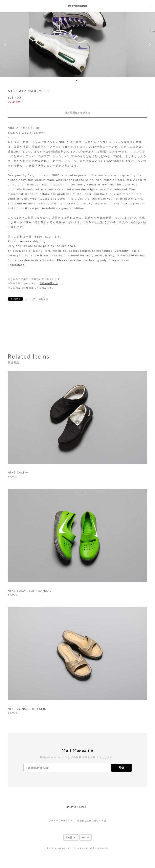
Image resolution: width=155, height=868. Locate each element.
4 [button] (82, 80)
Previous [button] (6, 44)
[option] (78, 44)
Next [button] (149, 44)
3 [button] (79, 80)
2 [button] (76, 80)
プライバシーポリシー (61, 821)
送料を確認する (49, 283)
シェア (30, 299)
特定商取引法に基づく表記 (92, 821)
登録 (121, 768)
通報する (44, 299)
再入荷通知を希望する (77, 113)
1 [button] (74, 80)
